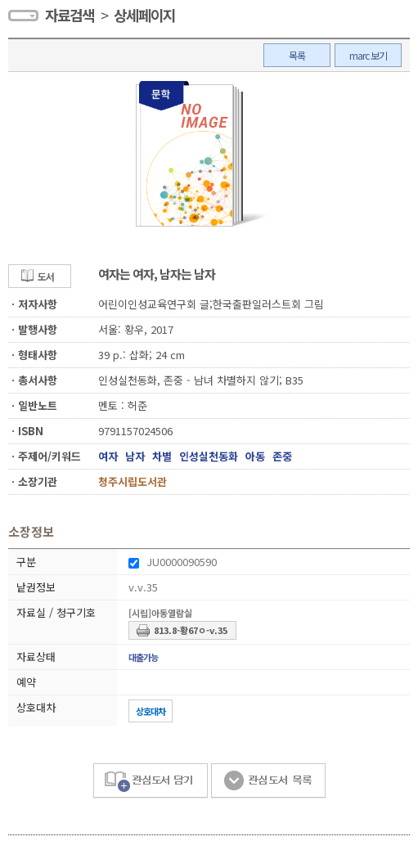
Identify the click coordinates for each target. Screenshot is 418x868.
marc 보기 (368, 55)
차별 (162, 456)
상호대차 (151, 711)
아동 (255, 456)
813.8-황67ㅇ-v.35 (191, 630)
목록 (297, 55)
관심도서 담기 (151, 781)
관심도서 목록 (268, 781)
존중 (282, 456)
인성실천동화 (209, 456)
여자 (108, 456)
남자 (135, 456)
